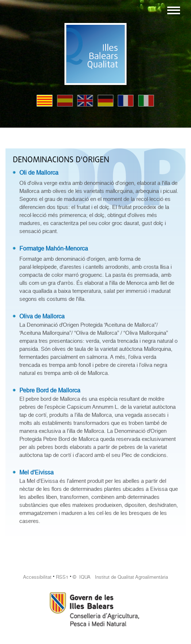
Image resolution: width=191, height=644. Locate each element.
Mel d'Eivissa (37, 472)
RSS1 (62, 577)
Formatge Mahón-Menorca (54, 249)
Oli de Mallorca (39, 173)
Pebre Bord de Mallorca (50, 390)
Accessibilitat (37, 577)
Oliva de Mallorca (42, 316)
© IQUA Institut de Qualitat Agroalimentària (120, 577)
